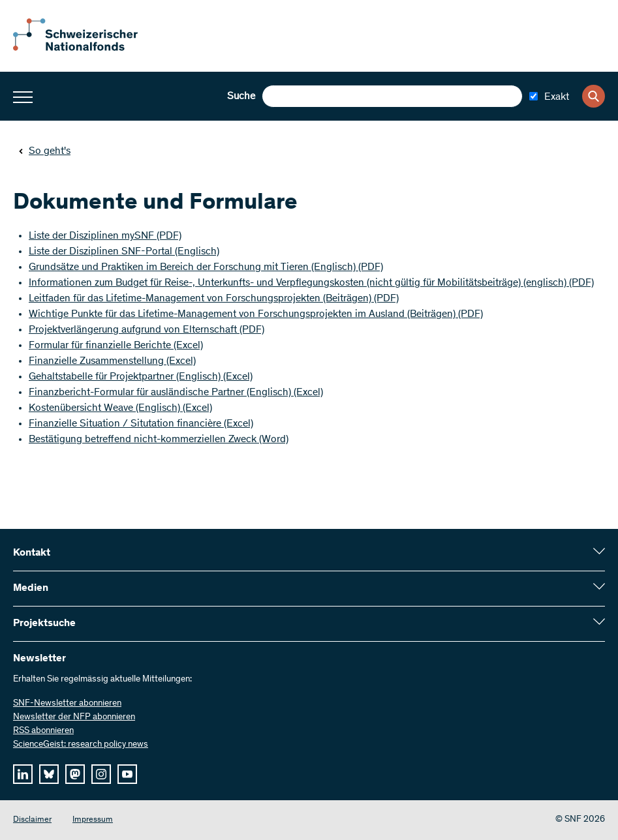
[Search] (594, 96)
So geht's (44, 151)
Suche (241, 97)
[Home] (85, 48)
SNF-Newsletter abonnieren (67, 704)
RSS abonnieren (43, 731)
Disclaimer (32, 820)
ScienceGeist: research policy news (81, 745)
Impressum (93, 820)
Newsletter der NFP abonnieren (74, 717)
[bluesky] (49, 774)
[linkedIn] (23, 774)
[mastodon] (75, 774)
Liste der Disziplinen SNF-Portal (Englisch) (124, 252)
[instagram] (101, 774)
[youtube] (127, 774)
